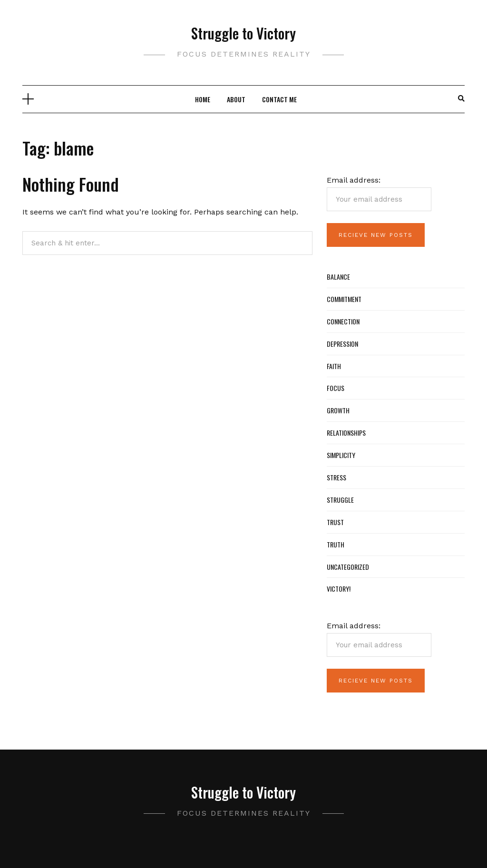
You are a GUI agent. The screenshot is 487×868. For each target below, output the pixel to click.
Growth (338, 410)
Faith (334, 366)
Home (203, 99)
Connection (343, 321)
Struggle (340, 500)
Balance (338, 277)
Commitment (344, 299)
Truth (336, 544)
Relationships (346, 433)
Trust (335, 522)
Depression (342, 344)
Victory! (339, 589)
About (236, 99)
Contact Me (279, 99)
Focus (336, 388)
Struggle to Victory (243, 33)
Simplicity (341, 455)
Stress (336, 477)
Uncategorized (348, 567)
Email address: (379, 193)
